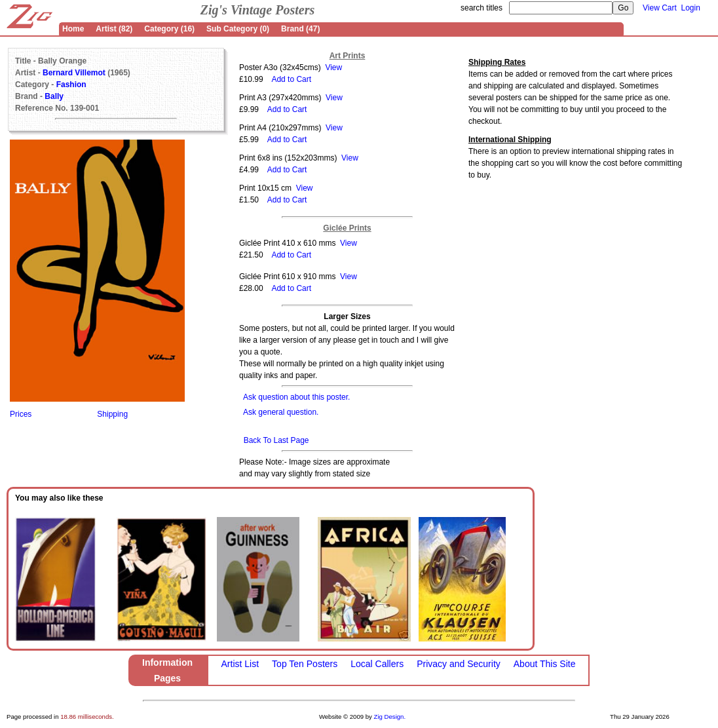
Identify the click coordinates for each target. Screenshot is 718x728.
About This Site (545, 664)
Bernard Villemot (74, 73)
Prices (21, 414)
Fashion (71, 85)
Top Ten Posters (305, 664)
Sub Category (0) (238, 29)
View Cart (660, 8)
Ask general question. (281, 412)
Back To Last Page (276, 440)
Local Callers (377, 664)
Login (691, 8)
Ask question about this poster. (296, 397)
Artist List (240, 664)
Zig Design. (390, 717)
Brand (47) (300, 29)
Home (73, 29)
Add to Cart (291, 79)
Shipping (112, 414)
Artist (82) (114, 29)
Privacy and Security (459, 664)
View (333, 67)
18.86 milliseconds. (87, 717)
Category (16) (169, 29)
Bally (54, 96)
